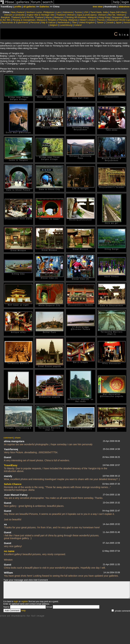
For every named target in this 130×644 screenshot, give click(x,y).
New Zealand (18, 12)
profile (18, 7)
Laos (59, 12)
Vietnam (71, 15)
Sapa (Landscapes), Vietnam (92, 15)
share (18, 438)
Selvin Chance (13, 484)
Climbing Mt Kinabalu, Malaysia (81, 17)
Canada (110, 22)
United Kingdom (87, 22)
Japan (119, 22)
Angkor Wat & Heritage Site (40, 15)
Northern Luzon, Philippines (40, 12)
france (127, 22)
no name (9, 551)
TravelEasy (11, 465)
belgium (54, 25)
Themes (101, 20)
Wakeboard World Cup (118, 20)
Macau (49, 17)
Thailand (60, 15)
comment (8, 438)
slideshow (124, 7)
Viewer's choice (87, 20)
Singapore (117, 17)
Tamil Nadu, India (99, 12)
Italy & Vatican (48, 22)
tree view (98, 7)
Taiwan (100, 22)
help (23, 610)
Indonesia (68, 12)
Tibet (74, 22)
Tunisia (78, 12)
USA (86, 12)
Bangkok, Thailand (10, 17)
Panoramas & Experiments (15, 22)
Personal (35, 22)
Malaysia (59, 17)
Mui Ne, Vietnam (116, 15)
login (16, 602)
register (25, 602)
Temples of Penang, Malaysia (63, 20)
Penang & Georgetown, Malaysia (29, 20)
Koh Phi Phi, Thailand (33, 17)
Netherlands (64, 22)
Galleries (44, 7)
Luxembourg (66, 25)
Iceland (78, 25)
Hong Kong (104, 17)
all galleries (29, 7)
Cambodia (19, 15)
